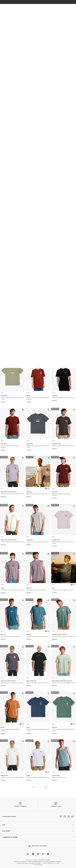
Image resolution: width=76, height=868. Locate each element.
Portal (38, 729)
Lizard (38, 777)
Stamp (38, 398)
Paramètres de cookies (44, 860)
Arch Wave (12, 446)
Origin (12, 589)
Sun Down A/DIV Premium (64, 636)
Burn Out (38, 589)
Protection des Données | (21, 862)
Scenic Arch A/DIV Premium (12, 541)
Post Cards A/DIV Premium (12, 493)
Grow (64, 589)
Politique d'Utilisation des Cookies (51, 863)
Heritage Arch (64, 542)
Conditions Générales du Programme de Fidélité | (29, 863)
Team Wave (12, 398)
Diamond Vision (64, 445)
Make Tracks (12, 777)
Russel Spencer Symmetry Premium (64, 682)
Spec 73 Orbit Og (38, 682)
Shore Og (38, 493)
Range (12, 729)
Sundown (64, 729)
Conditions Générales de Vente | (35, 862)
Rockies (38, 636)
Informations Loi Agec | (32, 860)
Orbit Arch (64, 397)
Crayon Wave (64, 777)
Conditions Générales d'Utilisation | (53, 862)
